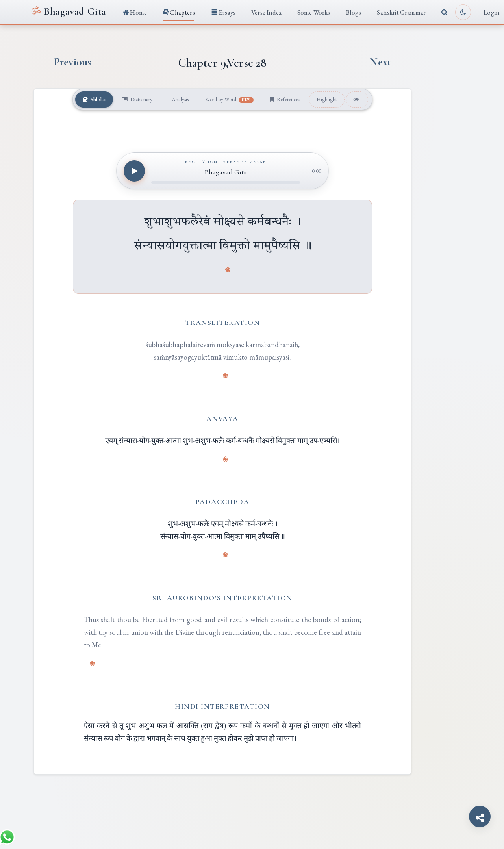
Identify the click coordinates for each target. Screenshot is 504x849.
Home (135, 12)
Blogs (354, 12)
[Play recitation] (134, 171)
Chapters (179, 12)
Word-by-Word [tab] (230, 100)
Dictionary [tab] (136, 99)
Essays (223, 12)
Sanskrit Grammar (401, 12)
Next (380, 62)
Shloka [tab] (92, 99)
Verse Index (266, 12)
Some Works (314, 12)
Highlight (329, 99)
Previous (72, 62)
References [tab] (286, 99)
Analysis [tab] (179, 99)
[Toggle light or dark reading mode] (463, 12)
